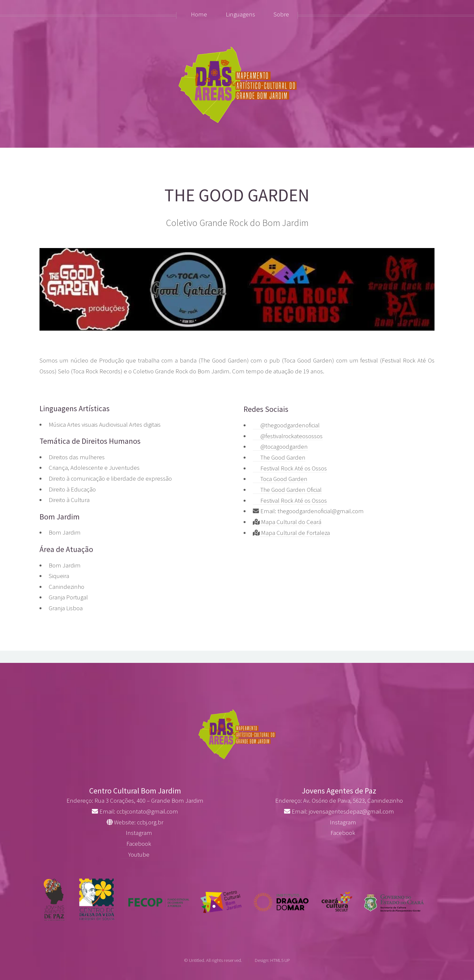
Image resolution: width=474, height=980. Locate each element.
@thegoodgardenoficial (286, 425)
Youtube (135, 854)
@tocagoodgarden (280, 447)
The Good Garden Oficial (287, 490)
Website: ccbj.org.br (135, 822)
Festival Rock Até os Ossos (290, 468)
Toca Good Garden (280, 479)
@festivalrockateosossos (288, 436)
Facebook (135, 844)
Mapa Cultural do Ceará (287, 522)
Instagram (135, 833)
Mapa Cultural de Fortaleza (291, 533)
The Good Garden (279, 457)
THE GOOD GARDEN (237, 195)
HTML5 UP (280, 960)
